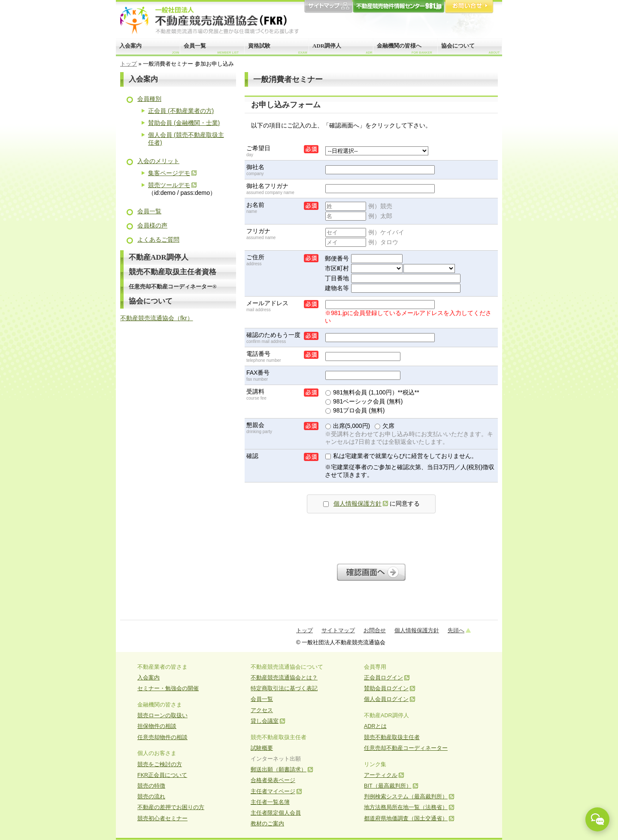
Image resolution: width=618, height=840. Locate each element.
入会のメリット (158, 161)
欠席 (385, 426)
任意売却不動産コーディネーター (406, 748)
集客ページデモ (169, 173)
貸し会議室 (265, 721)
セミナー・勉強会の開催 (168, 688)
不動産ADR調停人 (159, 257)
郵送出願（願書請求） (279, 770)
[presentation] (371, 536)
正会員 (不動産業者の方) (181, 111)
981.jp (399, 7)
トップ (129, 64)
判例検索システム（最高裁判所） (406, 797)
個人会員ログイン (386, 699)
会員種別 (149, 99)
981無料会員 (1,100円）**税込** (372, 392)
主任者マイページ (273, 791)
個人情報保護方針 (357, 503)
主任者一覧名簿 (270, 802)
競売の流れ (151, 797)
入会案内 (149, 49)
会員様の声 (152, 225)
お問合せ (469, 7)
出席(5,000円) (348, 426)
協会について (470, 49)
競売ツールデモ (169, 185)
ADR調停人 (342, 49)
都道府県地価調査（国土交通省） (406, 819)
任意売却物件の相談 (162, 737)
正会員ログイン (383, 678)
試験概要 (262, 748)
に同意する (371, 503)
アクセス (262, 710)
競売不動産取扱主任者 (392, 737)
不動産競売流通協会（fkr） (157, 318)
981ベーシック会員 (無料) (364, 401)
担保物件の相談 (157, 726)
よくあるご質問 (158, 240)
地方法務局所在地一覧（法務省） (406, 807)
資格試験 (278, 49)
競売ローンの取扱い (162, 716)
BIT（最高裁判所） (388, 786)
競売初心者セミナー (162, 819)
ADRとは (375, 726)
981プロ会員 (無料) (355, 410)
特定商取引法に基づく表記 (284, 688)
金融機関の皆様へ (404, 49)
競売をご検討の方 (160, 764)
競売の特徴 (151, 786)
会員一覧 (211, 49)
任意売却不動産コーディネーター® (173, 287)
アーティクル (381, 775)
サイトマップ (328, 7)
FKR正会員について (162, 775)
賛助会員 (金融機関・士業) (184, 123)
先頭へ (456, 630)
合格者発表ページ (273, 780)
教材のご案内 (267, 824)
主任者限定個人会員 (276, 813)
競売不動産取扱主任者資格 (173, 272)
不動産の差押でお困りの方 (171, 807)
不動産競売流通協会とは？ (284, 678)
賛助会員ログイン (386, 688)
